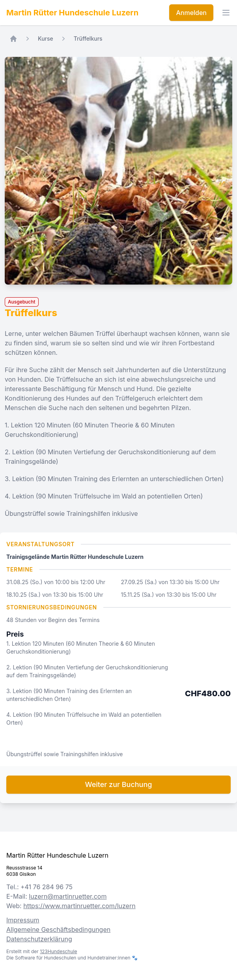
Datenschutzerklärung (39, 939)
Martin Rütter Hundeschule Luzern (72, 13)
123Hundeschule (58, 951)
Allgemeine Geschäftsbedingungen (58, 929)
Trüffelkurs (88, 38)
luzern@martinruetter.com (68, 896)
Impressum (23, 920)
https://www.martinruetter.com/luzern (79, 906)
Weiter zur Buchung (119, 784)
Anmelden (191, 13)
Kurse (46, 38)
